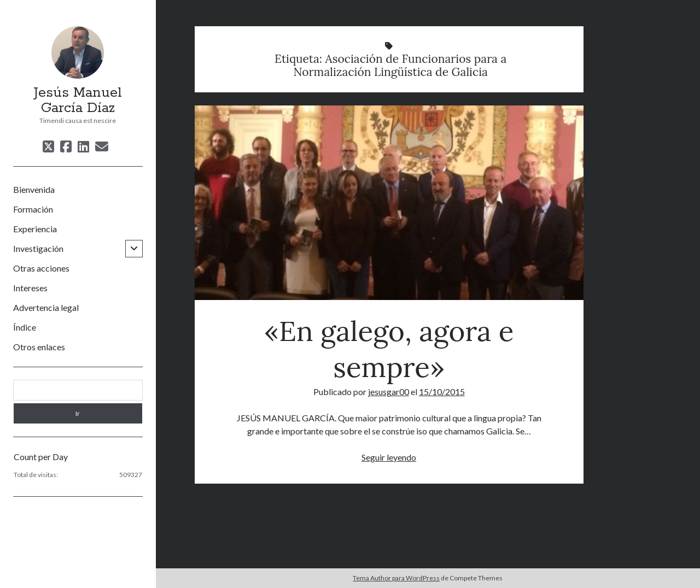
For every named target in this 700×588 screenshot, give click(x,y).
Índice (25, 327)
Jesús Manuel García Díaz (78, 101)
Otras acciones (41, 268)
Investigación (38, 248)
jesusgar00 (389, 392)
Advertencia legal (46, 307)
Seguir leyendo (389, 457)
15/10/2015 (442, 392)
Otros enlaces (39, 347)
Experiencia (35, 229)
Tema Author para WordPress (396, 578)
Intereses (30, 288)
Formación (33, 209)
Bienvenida (34, 189)
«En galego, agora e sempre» (389, 203)
